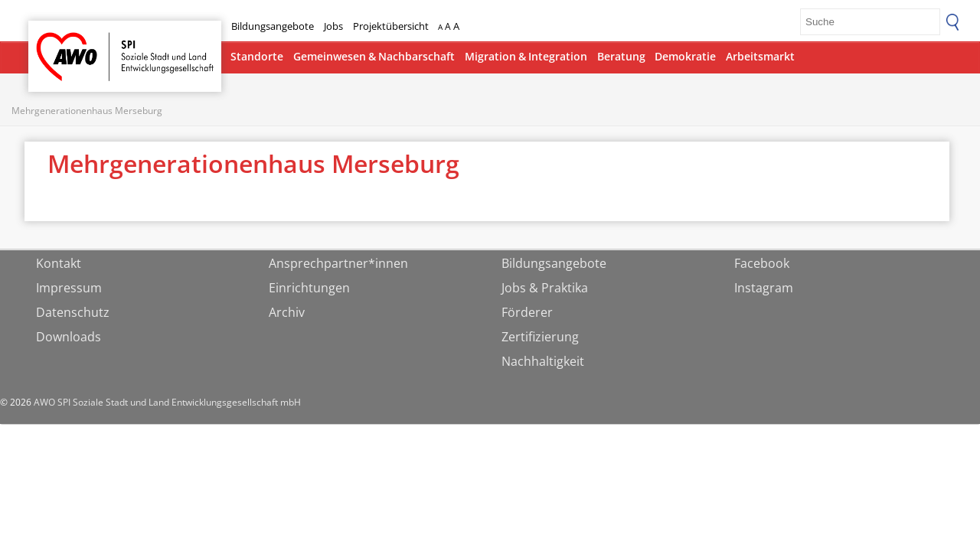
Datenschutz (73, 312)
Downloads (69, 337)
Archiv (287, 312)
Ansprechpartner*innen (338, 263)
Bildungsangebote (273, 26)
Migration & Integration (526, 56)
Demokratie (685, 56)
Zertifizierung (540, 337)
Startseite (68, 42)
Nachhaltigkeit (543, 361)
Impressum (69, 288)
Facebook (762, 263)
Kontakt (59, 263)
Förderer (527, 312)
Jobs (333, 26)
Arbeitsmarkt (760, 56)
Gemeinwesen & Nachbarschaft (374, 56)
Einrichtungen (309, 288)
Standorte (257, 56)
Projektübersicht (391, 26)
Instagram (764, 288)
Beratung (621, 56)
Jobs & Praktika (545, 288)
